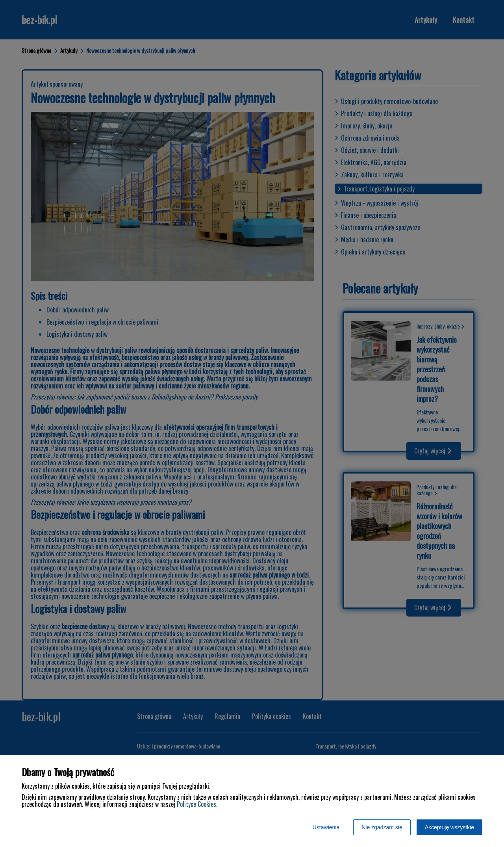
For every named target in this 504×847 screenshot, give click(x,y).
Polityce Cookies (196, 804)
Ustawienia (326, 827)
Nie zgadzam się (382, 827)
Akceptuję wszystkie (449, 827)
